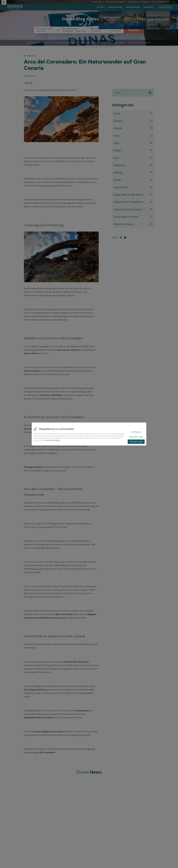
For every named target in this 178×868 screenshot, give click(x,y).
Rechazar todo (136, 437)
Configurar (136, 432)
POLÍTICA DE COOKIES (52, 440)
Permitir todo (136, 442)
